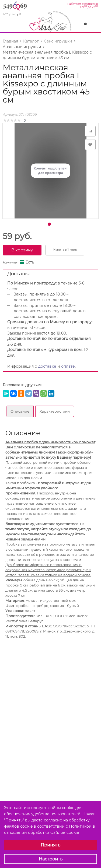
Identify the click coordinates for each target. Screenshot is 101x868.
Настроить (51, 859)
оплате (68, 366)
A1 (20, 15)
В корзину (22, 250)
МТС (6, 15)
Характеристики (55, 411)
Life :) (13, 15)
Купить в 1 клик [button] (65, 249)
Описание (20, 411)
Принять (50, 845)
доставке (47, 366)
